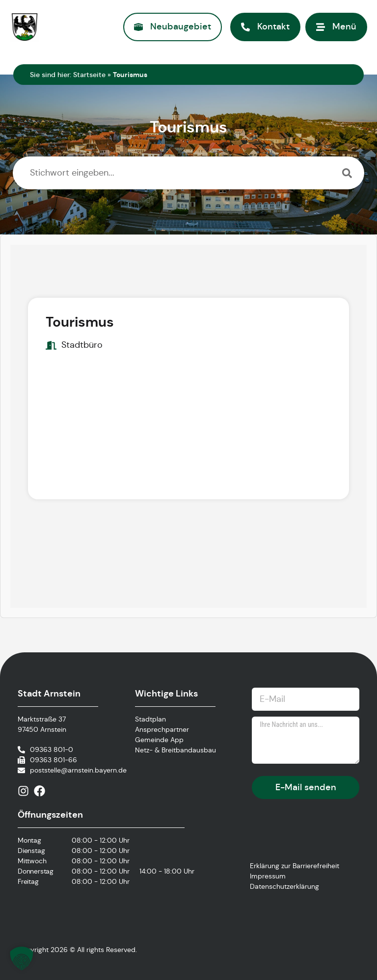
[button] (22, 958)
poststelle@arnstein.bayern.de (78, 770)
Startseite (89, 75)
